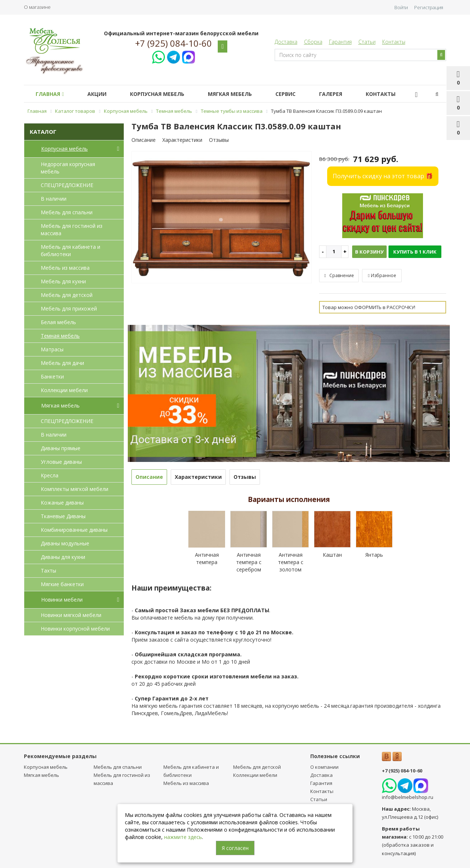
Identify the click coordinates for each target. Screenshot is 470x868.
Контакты (394, 42)
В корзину (369, 252)
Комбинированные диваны (74, 530)
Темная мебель (60, 336)
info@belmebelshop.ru (408, 797)
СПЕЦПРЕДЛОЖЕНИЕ (67, 185)
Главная (51, 94)
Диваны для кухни (63, 557)
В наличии (54, 199)
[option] (222, 218)
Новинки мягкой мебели (71, 615)
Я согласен (235, 848)
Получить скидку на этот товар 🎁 (383, 176)
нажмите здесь (183, 837)
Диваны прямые (61, 448)
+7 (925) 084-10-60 (173, 43)
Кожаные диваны (62, 503)
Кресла (50, 475)
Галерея (347, 94)
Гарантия (340, 42)
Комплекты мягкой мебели (75, 489)
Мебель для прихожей (69, 309)
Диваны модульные (65, 543)
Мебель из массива (65, 268)
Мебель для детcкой (67, 295)
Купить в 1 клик (415, 252)
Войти (401, 7)
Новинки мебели (82, 600)
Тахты (48, 571)
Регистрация (429, 7)
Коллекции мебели (64, 390)
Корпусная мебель (164, 94)
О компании (324, 767)
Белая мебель (58, 322)
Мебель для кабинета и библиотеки (70, 250)
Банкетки (52, 376)
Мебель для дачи (62, 363)
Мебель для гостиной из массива (72, 229)
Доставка (286, 42)
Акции (101, 94)
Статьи (367, 42)
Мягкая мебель (240, 94)
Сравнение (339, 275)
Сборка (313, 42)
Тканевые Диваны (63, 516)
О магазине (37, 7)
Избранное (382, 275)
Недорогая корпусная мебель (68, 168)
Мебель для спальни (67, 212)
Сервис (299, 94)
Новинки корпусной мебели (75, 629)
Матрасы (52, 349)
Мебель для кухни (63, 281)
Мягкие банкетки (62, 584)
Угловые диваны (61, 462)
